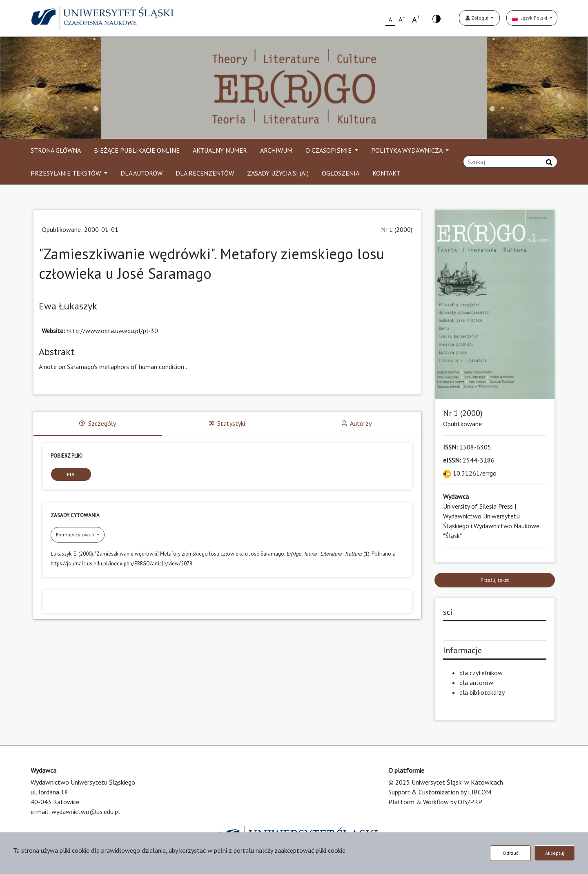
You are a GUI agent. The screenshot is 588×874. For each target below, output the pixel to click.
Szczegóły (98, 423)
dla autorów (476, 683)
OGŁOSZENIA (341, 173)
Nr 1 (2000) (397, 229)
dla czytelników (481, 673)
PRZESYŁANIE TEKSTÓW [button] (67, 173)
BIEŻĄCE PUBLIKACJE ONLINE (137, 150)
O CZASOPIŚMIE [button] (329, 150)
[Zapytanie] (510, 162)
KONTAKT (386, 173)
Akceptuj (555, 853)
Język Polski (530, 18)
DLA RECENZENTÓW (205, 173)
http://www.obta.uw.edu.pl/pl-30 (112, 331)
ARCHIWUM (276, 150)
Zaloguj (478, 18)
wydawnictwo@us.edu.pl (86, 812)
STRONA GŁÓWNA (56, 150)
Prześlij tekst (495, 580)
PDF (71, 474)
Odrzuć (510, 853)
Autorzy (357, 423)
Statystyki (227, 423)
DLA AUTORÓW (141, 173)
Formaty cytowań (76, 535)
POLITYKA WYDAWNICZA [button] (408, 150)
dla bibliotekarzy (482, 692)
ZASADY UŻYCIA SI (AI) (278, 173)
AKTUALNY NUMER (220, 150)
